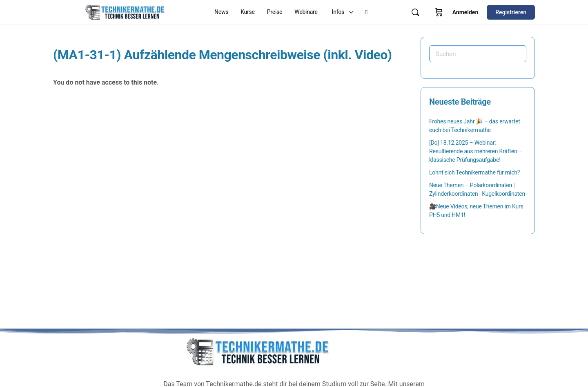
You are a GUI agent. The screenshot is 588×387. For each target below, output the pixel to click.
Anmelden (465, 12)
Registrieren (511, 12)
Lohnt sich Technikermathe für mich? (474, 172)
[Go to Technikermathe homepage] (125, 11)
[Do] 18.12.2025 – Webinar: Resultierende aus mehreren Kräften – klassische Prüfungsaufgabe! (476, 151)
